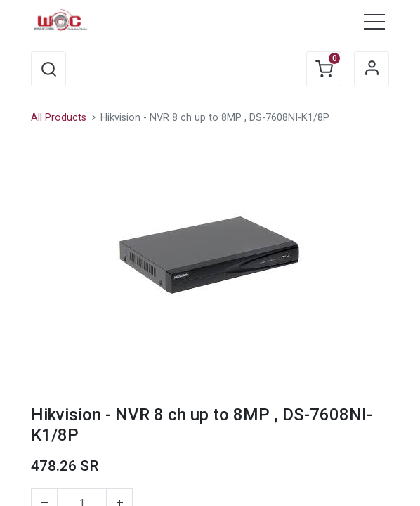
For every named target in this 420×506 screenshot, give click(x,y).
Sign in (372, 69)
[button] (48, 69)
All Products (59, 118)
